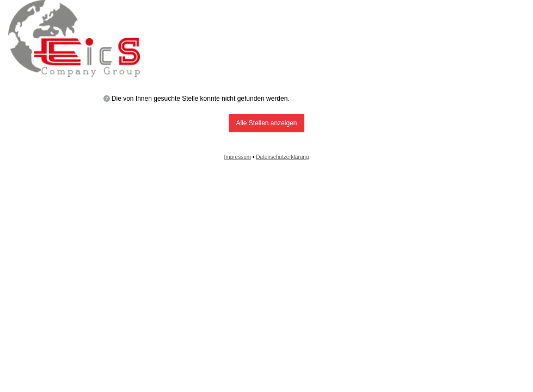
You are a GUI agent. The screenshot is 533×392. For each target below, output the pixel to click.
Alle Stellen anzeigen (266, 123)
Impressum (238, 157)
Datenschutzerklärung (282, 157)
